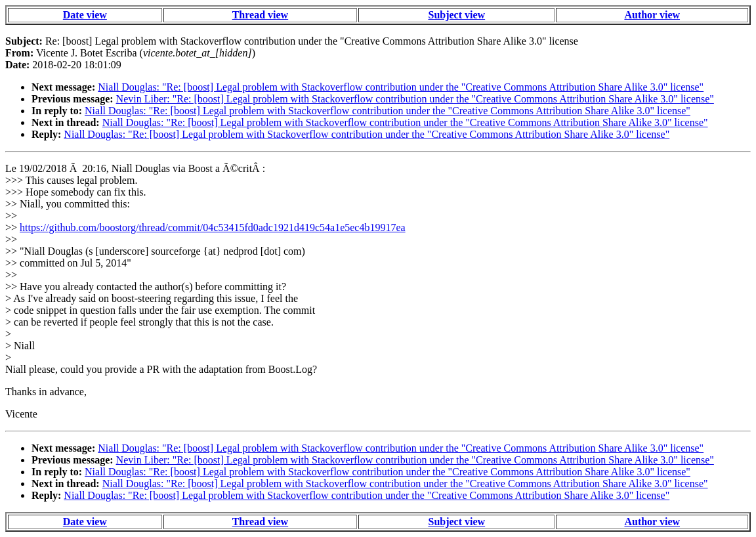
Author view (652, 15)
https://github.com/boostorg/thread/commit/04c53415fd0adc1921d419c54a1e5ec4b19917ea (213, 227)
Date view (85, 15)
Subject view (456, 15)
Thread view (260, 15)
